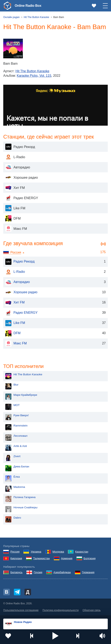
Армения (67, 559)
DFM (13, 333)
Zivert (17, 457)
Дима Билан (21, 467)
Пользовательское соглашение (21, 611)
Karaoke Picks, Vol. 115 (34, 76)
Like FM (15, 323)
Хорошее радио (21, 292)
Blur (16, 385)
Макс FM (16, 344)
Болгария (90, 559)
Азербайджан (62, 573)
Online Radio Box (29, 6)
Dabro (17, 518)
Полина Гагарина (24, 498)
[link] (7, 6)
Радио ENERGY (21, 313)
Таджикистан (42, 559)
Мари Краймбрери (25, 395)
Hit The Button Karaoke (32, 71)
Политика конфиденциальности (60, 611)
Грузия (38, 573)
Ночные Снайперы (26, 508)
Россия (15, 552)
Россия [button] (16, 252)
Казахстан (82, 552)
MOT (17, 405)
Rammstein (21, 426)
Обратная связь (92, 611)
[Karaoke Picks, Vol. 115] (13, 48)
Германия (88, 573)
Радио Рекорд (20, 262)
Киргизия (16, 559)
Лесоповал (20, 436)
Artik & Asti (20, 446)
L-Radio (15, 272)
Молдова (58, 552)
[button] (55, 636)
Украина (36, 552)
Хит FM (15, 303)
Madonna (19, 487)
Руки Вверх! (21, 416)
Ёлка (17, 477)
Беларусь (16, 573)
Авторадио (18, 282)
